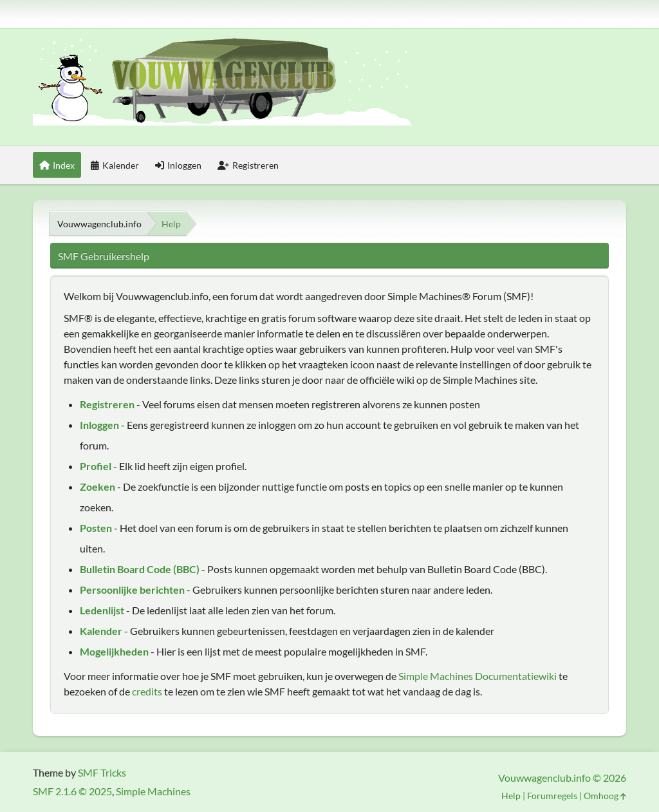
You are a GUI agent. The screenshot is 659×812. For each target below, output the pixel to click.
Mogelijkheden (114, 651)
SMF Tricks (102, 772)
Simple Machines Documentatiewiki (478, 676)
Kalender (101, 631)
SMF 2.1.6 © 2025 (72, 791)
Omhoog (605, 796)
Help (511, 796)
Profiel (96, 466)
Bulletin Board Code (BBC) (140, 569)
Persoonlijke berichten (132, 590)
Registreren (107, 404)
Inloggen (99, 425)
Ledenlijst (102, 610)
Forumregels (552, 796)
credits (147, 691)
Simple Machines (153, 791)
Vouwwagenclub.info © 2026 (562, 778)
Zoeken (97, 486)
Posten (96, 528)
